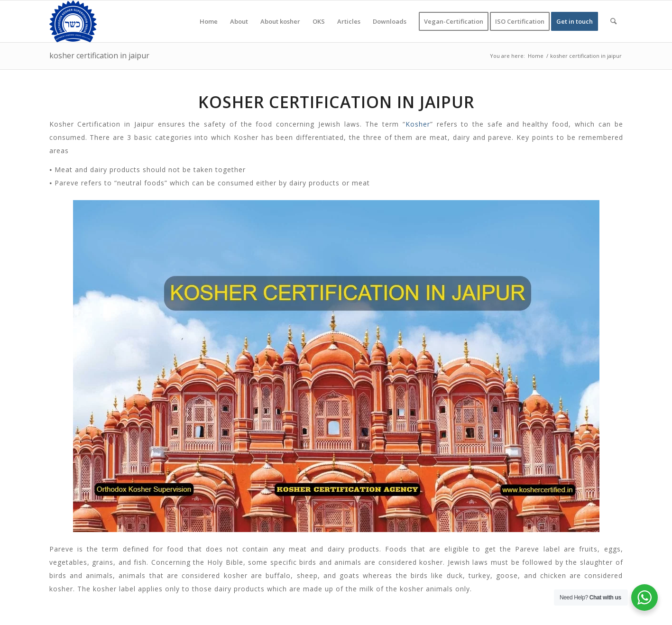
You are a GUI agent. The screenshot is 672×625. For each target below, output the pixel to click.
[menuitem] (209, 21)
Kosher (418, 124)
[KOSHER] (73, 21)
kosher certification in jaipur (99, 55)
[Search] (613, 21)
